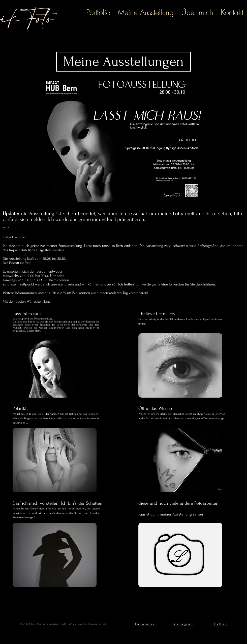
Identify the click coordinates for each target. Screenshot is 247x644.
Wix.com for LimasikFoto (88, 624)
